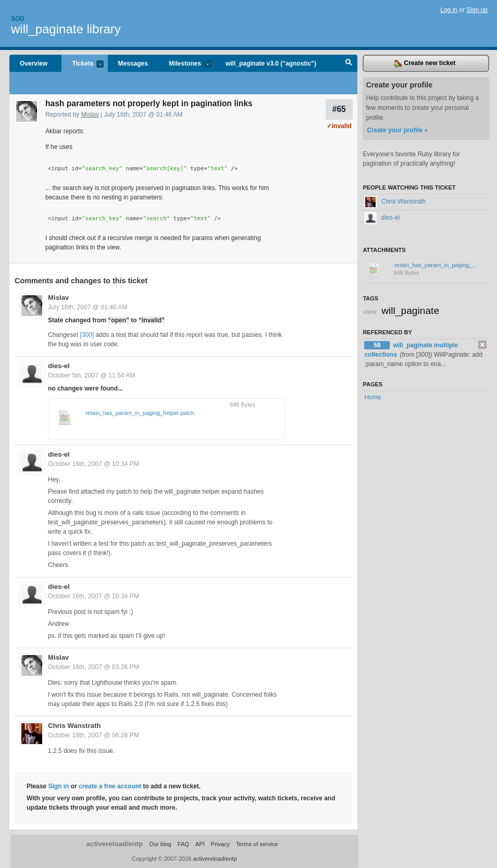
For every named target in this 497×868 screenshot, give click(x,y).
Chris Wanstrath (74, 726)
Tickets (82, 64)
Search (349, 64)
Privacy (220, 844)
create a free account (110, 786)
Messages (133, 64)
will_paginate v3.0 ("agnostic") (271, 64)
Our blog (160, 844)
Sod (18, 19)
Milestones (185, 64)
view (369, 312)
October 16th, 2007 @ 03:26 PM (94, 667)
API (200, 844)
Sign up (477, 10)
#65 (339, 109)
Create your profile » (397, 130)
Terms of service (257, 844)
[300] (87, 335)
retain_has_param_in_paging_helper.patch (140, 413)
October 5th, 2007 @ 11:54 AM (91, 375)
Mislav (90, 115)
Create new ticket (425, 64)
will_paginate (410, 311)
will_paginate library (66, 29)
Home (372, 397)
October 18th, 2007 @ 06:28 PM (94, 735)
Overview (34, 64)
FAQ (183, 844)
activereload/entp (114, 844)
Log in (449, 10)
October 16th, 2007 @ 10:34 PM (94, 464)
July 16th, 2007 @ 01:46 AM (88, 307)
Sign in (58, 786)
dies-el (59, 366)
